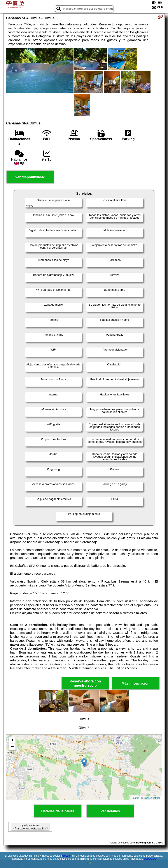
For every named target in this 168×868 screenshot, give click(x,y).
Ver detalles (110, 811)
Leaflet (136, 798)
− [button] (12, 747)
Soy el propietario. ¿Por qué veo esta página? (30, 827)
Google (66, 856)
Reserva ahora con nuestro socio (85, 683)
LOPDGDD (150, 859)
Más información (136, 683)
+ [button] (12, 740)
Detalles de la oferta (58, 811)
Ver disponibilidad (30, 177)
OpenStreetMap (152, 798)
